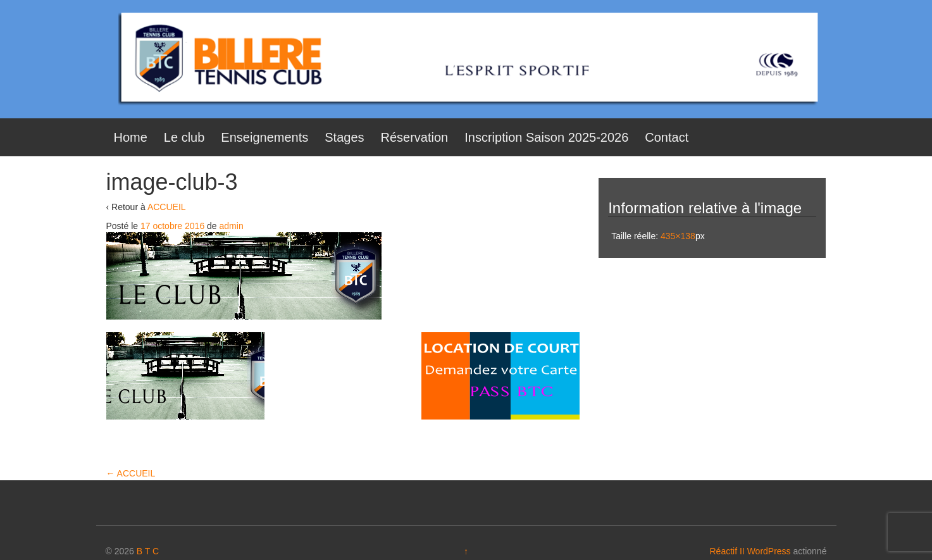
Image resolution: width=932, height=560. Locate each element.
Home (131, 137)
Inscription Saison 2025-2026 (546, 137)
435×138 (678, 236)
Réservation (415, 137)
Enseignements (264, 137)
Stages (344, 137)
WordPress (769, 551)
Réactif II (727, 551)
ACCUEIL (167, 207)
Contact (667, 137)
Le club (184, 137)
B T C (148, 551)
